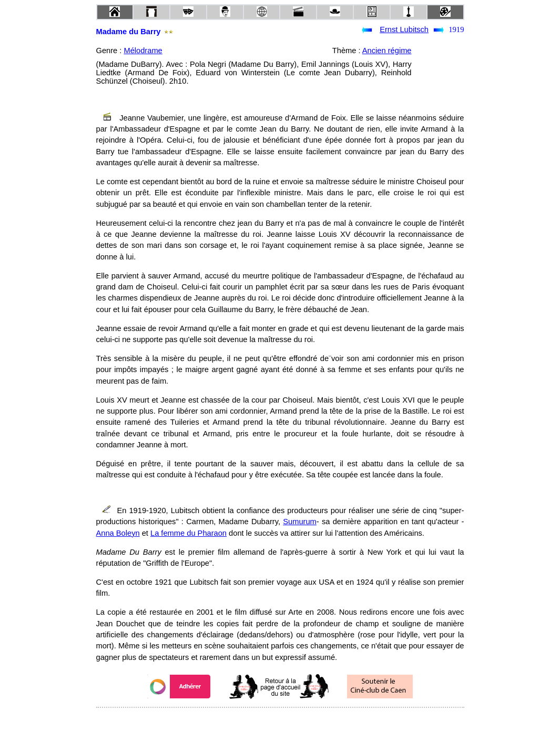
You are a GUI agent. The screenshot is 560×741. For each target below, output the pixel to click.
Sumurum (300, 522)
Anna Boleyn (118, 533)
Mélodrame (143, 51)
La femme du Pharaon (189, 533)
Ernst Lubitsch (404, 29)
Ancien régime (387, 51)
